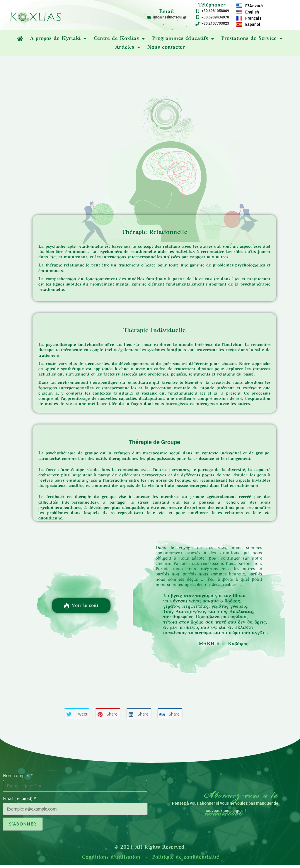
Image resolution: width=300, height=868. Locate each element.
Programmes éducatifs (183, 39)
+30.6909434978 (215, 17)
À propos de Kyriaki (58, 39)
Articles (128, 47)
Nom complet (18, 776)
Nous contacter (166, 47)
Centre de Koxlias (119, 39)
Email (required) (19, 798)
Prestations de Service (252, 39)
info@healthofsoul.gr (170, 17)
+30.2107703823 (215, 23)
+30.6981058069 (215, 11)
